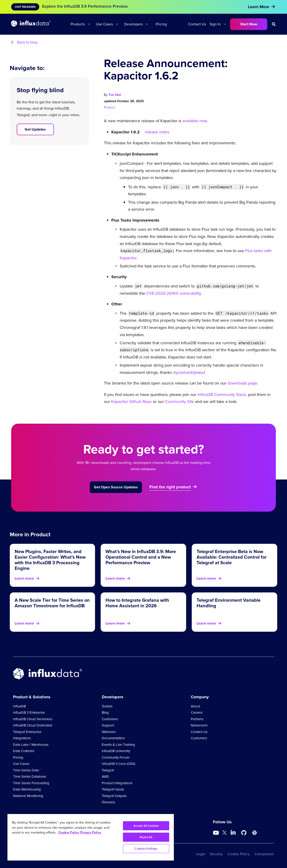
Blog (105, 713)
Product (109, 107)
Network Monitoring (28, 796)
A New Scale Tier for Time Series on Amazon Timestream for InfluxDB (52, 603)
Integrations (22, 738)
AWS (105, 777)
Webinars (109, 732)
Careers (197, 713)
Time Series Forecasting (31, 783)
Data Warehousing (27, 789)
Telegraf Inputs (113, 789)
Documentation (113, 738)
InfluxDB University (116, 751)
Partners (197, 719)
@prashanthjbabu (188, 372)
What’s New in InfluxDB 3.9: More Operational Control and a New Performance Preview (141, 557)
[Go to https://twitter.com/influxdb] (224, 833)
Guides (107, 706)
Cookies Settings (146, 849)
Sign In (215, 24)
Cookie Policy (239, 854)
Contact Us (197, 24)
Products (78, 24)
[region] (91, 837)
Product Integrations (117, 783)
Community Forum (116, 757)
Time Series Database (30, 777)
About (195, 706)
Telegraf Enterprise (27, 732)
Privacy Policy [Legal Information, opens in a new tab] (91, 832)
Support (108, 725)
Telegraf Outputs (114, 796)
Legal (201, 854)
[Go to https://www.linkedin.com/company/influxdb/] (233, 832)
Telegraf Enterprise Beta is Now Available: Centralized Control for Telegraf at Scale (232, 557)
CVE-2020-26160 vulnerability (174, 293)
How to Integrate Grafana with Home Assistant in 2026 (137, 603)
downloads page (242, 383)
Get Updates (35, 129)
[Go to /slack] (254, 833)
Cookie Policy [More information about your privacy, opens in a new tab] (69, 832)
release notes (157, 132)
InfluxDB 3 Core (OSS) (119, 764)
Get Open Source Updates (116, 487)
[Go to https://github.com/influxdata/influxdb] (244, 833)
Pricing (161, 24)
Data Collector (24, 751)
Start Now (249, 24)
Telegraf (108, 770)
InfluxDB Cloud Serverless (33, 719)
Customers (110, 719)
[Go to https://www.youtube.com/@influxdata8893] (216, 833)
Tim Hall (115, 95)
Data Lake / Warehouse (31, 745)
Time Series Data (26, 770)
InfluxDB (19, 706)
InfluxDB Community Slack (221, 395)
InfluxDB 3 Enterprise (29, 713)
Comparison (264, 854)
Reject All (146, 837)
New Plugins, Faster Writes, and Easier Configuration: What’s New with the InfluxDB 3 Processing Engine (50, 560)
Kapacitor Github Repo (131, 402)
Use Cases (104, 24)
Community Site (179, 402)
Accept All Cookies (146, 826)
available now (195, 121)
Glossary (108, 802)
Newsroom (199, 725)
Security (216, 854)
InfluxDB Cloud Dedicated (33, 725)
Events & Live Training (118, 745)
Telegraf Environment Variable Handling (229, 603)
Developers (133, 24)
